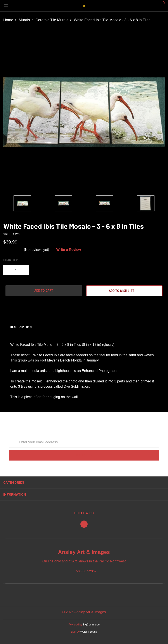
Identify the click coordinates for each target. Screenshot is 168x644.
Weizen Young (89, 632)
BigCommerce (91, 625)
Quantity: (11, 260)
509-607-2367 (86, 571)
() (162, 2)
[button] (84, 327)
